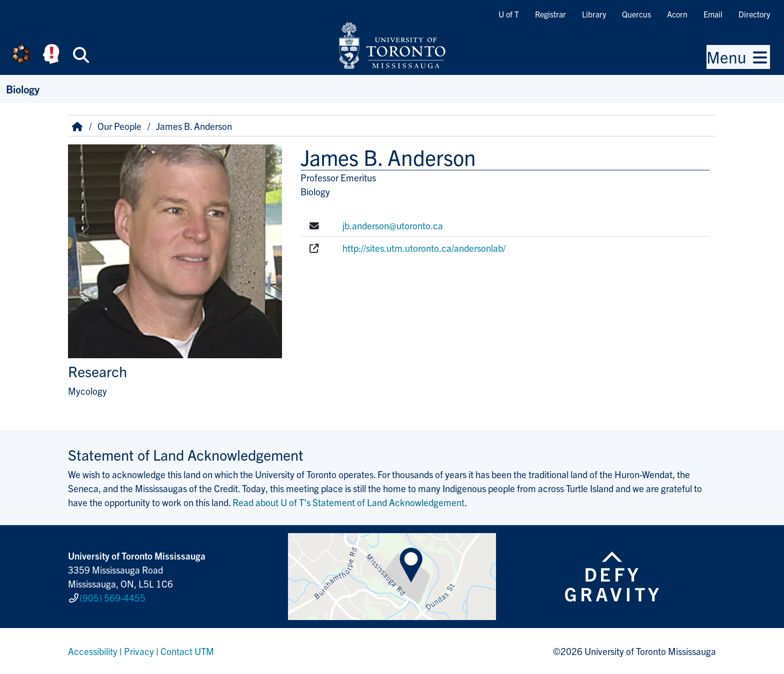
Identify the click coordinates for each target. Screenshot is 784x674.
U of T (509, 14)
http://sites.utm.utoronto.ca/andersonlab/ (424, 248)
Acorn (677, 14)
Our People (119, 126)
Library (594, 14)
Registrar (550, 14)
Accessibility (93, 651)
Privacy (139, 651)
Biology (23, 89)
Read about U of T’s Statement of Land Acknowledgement (348, 502)
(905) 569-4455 (112, 598)
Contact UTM (187, 651)
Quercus (636, 14)
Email (713, 14)
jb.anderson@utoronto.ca (393, 225)
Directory (754, 14)
